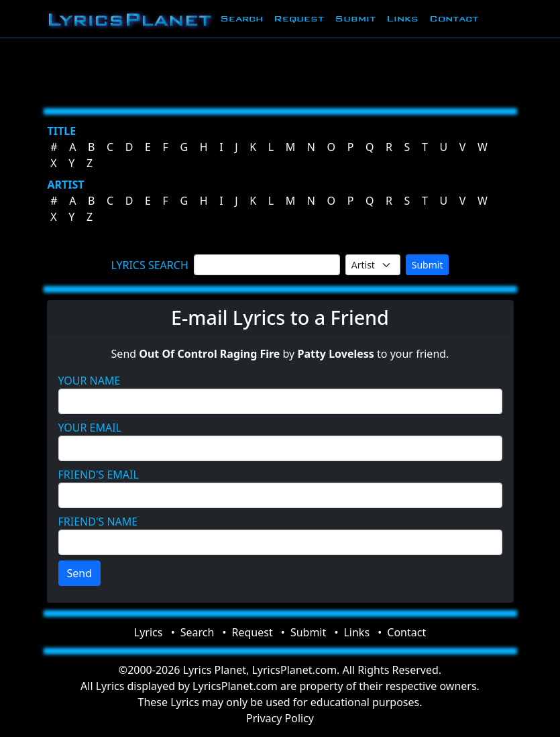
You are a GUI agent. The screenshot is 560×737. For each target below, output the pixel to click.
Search (241, 18)
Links (402, 18)
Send (80, 573)
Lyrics (149, 632)
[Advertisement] (280, 70)
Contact (454, 18)
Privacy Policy (280, 718)
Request (299, 18)
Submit (355, 18)
